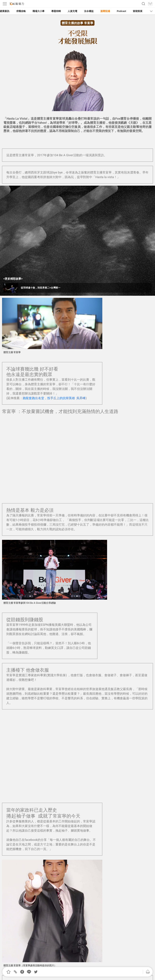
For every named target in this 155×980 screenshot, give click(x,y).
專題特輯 (56, 11)
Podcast (121, 11)
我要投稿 (58, 964)
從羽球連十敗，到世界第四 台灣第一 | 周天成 (37, 836)
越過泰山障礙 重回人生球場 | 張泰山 (31, 840)
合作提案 (76, 964)
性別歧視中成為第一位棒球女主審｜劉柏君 (35, 845)
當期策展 (138, 11)
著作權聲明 (96, 964)
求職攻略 (21, 11)
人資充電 (72, 11)
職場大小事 (39, 11)
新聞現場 (105, 11)
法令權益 (89, 11)
